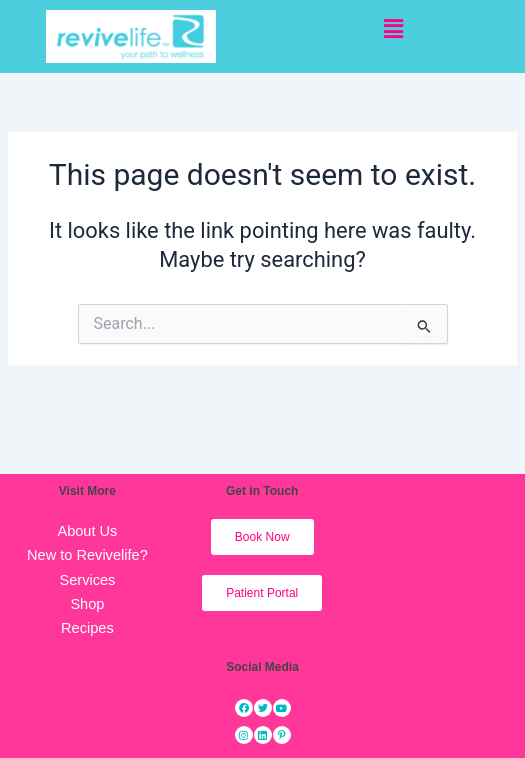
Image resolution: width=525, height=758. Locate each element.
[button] (394, 29)
